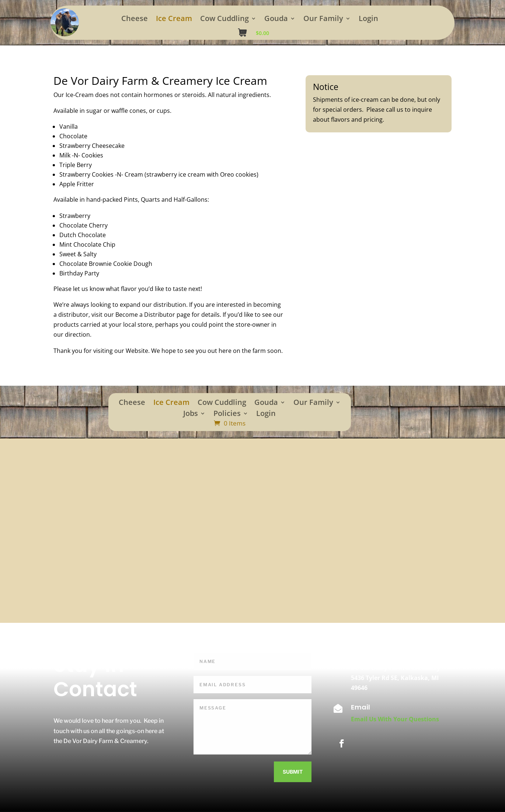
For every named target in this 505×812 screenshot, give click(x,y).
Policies (227, 414)
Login (368, 20)
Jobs (191, 414)
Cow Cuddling (224, 20)
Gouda (276, 20)
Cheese (135, 20)
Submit (293, 772)
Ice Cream (174, 20)
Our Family (323, 20)
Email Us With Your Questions (395, 719)
